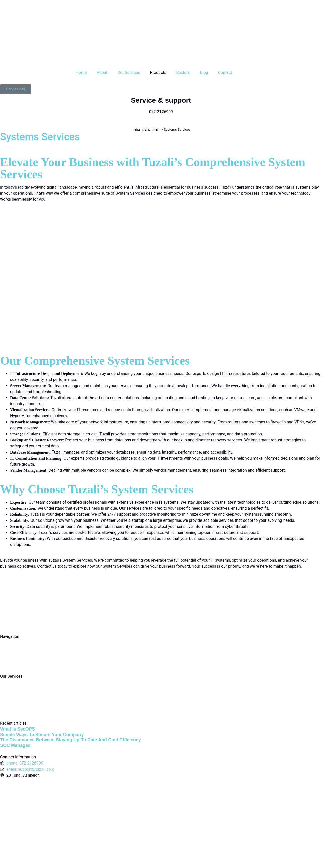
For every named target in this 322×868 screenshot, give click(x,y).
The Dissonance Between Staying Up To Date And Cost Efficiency (70, 740)
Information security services (26, 702)
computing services (17, 682)
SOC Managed (15, 745)
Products (158, 72)
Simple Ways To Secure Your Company (42, 735)
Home (81, 72)
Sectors (183, 72)
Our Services (129, 72)
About (102, 72)
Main (4, 643)
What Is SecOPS (17, 729)
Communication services (22, 711)
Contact (225, 72)
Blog (204, 72)
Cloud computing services (23, 692)
